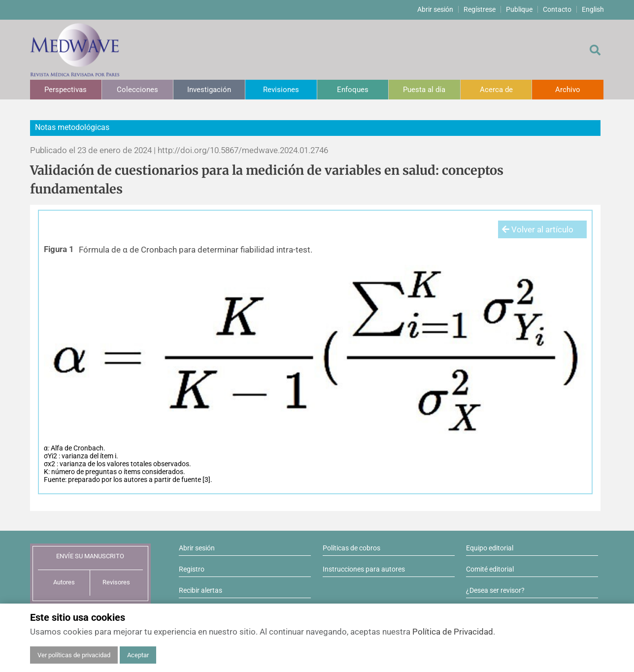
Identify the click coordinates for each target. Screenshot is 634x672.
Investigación (209, 90)
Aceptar (138, 655)
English (593, 9)
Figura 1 (59, 249)
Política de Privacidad (453, 632)
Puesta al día (424, 90)
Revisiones (281, 90)
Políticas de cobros (351, 548)
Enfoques (353, 90)
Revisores (116, 582)
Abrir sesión (435, 9)
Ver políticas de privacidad (74, 655)
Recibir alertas (200, 590)
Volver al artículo (538, 229)
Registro (192, 569)
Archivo (568, 90)
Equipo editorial (490, 548)
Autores (64, 582)
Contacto (557, 9)
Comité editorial (490, 569)
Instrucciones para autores (364, 569)
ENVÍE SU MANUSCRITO (90, 556)
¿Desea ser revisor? (495, 590)
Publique (519, 9)
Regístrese (480, 9)
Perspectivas (66, 90)
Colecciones (137, 90)
